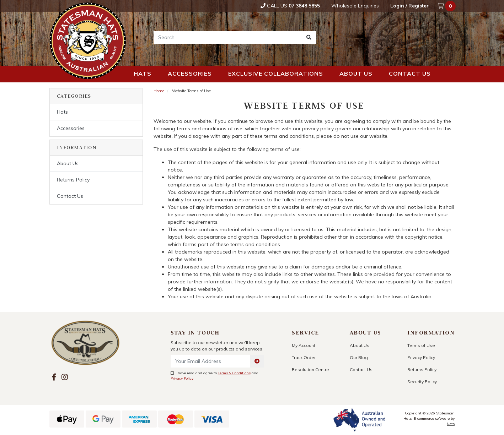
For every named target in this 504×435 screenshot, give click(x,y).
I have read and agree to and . (215, 376)
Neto (451, 424)
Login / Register (409, 6)
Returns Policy (73, 180)
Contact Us (70, 196)
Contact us (410, 74)
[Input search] (228, 37)
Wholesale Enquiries (355, 6)
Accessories (190, 74)
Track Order (304, 357)
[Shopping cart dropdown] (447, 6)
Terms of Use (421, 345)
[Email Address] (211, 361)
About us (356, 74)
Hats (143, 74)
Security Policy (422, 382)
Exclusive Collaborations (276, 74)
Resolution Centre (310, 369)
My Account (304, 345)
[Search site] (309, 37)
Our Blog (359, 357)
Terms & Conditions (234, 373)
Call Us (290, 6)
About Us (68, 163)
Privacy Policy (182, 378)
